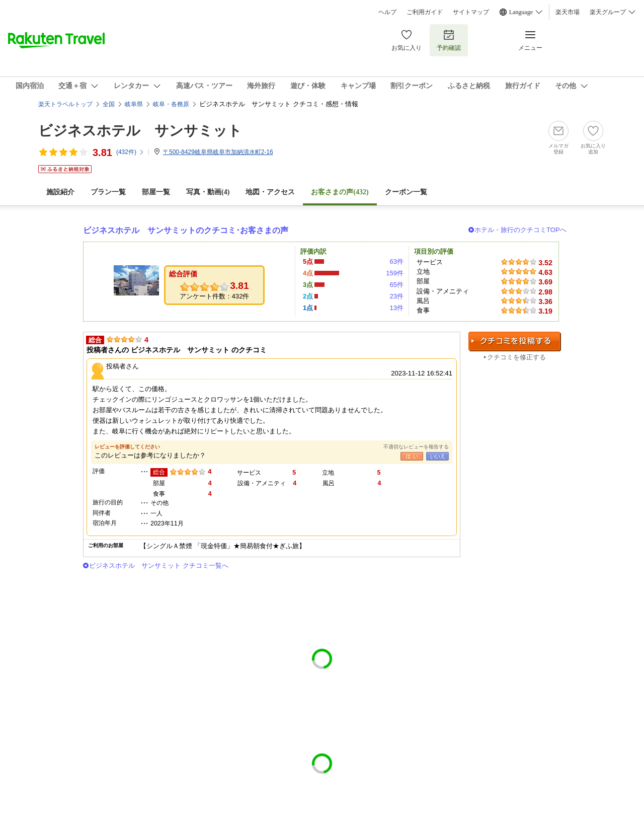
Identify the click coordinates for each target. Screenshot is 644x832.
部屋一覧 (156, 192)
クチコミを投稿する (515, 342)
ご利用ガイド (425, 12)
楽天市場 (568, 12)
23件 (396, 296)
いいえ (437, 456)
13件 (396, 308)
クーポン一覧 (406, 192)
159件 (395, 273)
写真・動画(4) (208, 192)
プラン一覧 (108, 192)
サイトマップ (471, 12)
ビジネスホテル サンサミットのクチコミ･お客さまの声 (186, 230)
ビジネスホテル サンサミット (140, 131)
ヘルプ (387, 12)
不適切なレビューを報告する (416, 447)
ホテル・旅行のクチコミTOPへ (520, 230)
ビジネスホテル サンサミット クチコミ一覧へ (159, 565)
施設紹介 (60, 192)
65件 (396, 285)
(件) (130, 152)
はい (412, 456)
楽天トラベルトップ (65, 104)
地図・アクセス (270, 192)
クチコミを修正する (516, 357)
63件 (396, 261)
